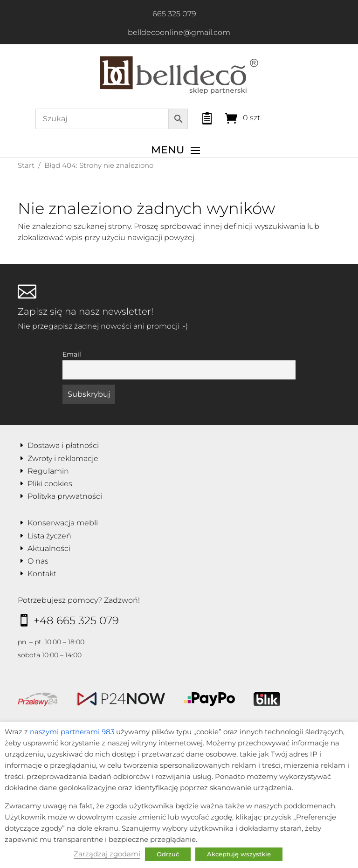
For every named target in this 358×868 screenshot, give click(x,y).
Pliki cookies (50, 484)
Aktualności (49, 548)
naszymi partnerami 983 (72, 732)
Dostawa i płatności (63, 445)
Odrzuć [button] (168, 854)
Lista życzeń (49, 536)
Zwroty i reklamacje (63, 458)
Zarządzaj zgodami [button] (107, 854)
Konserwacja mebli (63, 523)
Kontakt (42, 574)
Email (72, 354)
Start (26, 165)
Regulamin (48, 471)
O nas (38, 561)
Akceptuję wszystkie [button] (239, 854)
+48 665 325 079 (76, 620)
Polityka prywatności (65, 496)
